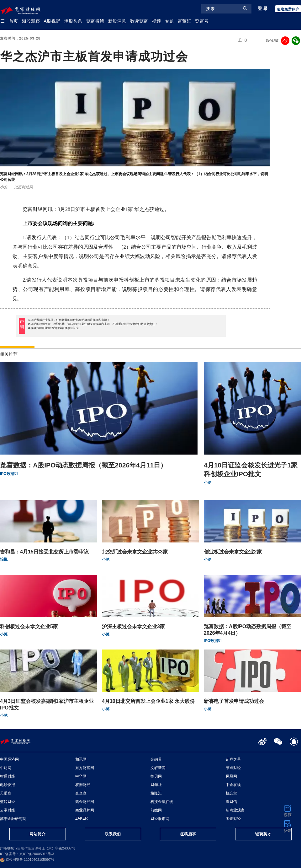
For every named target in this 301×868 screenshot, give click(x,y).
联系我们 (113, 834)
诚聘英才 (263, 834)
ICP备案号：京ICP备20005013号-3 (27, 854)
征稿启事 (188, 834)
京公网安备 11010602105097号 (27, 860)
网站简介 (38, 834)
